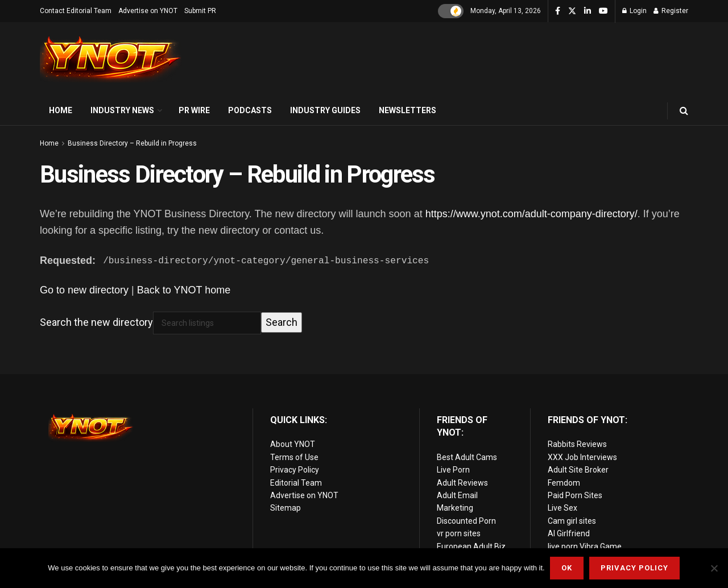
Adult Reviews (462, 483)
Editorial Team (296, 483)
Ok (567, 568)
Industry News (122, 110)
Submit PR (200, 11)
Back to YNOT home (184, 290)
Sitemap (286, 508)
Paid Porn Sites (575, 495)
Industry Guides (325, 110)
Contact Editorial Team (76, 11)
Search (282, 322)
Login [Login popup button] (634, 11)
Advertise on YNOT (148, 11)
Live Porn (453, 470)
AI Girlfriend (569, 533)
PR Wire (194, 110)
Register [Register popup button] (671, 11)
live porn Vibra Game (585, 546)
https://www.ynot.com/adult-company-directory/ (531, 214)
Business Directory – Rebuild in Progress (132, 143)
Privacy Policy (295, 470)
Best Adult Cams (467, 457)
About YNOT (293, 444)
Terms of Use (294, 457)
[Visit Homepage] (111, 59)
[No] (714, 568)
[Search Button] (684, 111)
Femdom (564, 483)
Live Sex (562, 508)
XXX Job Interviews (582, 457)
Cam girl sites (572, 521)
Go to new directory (84, 290)
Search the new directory (96, 322)
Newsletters (408, 110)
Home (61, 110)
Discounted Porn (466, 521)
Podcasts (250, 110)
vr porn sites (459, 533)
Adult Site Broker (578, 470)
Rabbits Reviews (577, 444)
